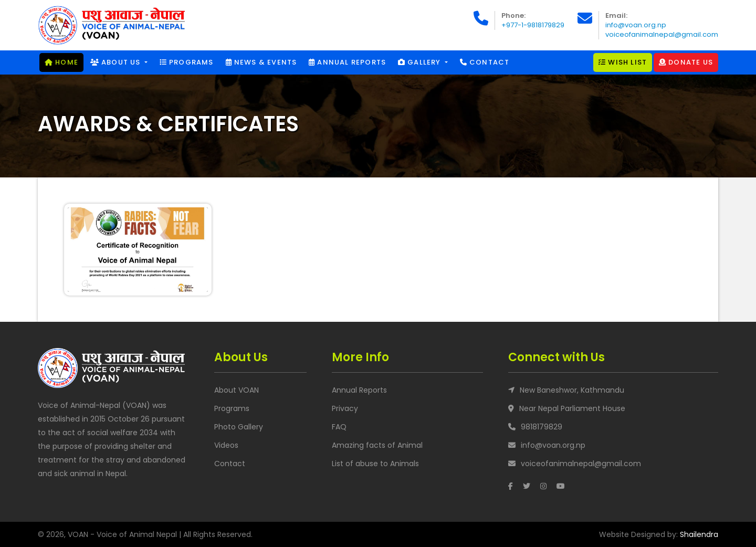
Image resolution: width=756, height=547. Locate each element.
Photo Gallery (239, 427)
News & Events (261, 62)
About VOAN (237, 390)
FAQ (339, 427)
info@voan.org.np (636, 25)
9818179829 (542, 427)
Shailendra (699, 534)
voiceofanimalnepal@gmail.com (662, 34)
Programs (187, 62)
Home (61, 62)
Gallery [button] (421, 62)
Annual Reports (347, 62)
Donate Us (686, 62)
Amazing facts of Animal (377, 445)
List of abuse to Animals (375, 464)
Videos (226, 445)
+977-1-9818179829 (533, 25)
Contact (485, 62)
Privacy (345, 408)
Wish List (623, 62)
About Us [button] (117, 62)
